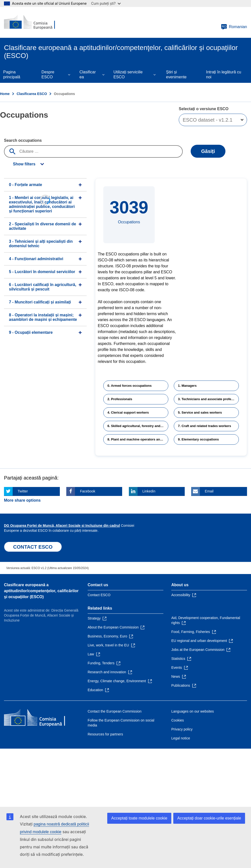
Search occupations (23, 140)
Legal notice (181, 738)
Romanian (234, 27)
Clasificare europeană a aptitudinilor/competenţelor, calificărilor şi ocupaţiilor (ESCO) (41, 591)
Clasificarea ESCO (32, 94)
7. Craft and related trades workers (205, 426)
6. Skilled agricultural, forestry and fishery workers (138, 426)
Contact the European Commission (115, 711)
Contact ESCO (99, 595)
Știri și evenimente (176, 74)
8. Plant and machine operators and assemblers (138, 439)
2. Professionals (120, 399)
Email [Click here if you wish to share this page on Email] (209, 491)
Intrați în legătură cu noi (224, 74)
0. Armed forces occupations (130, 386)
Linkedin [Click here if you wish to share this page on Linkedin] (149, 491)
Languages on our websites (193, 711)
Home (5, 94)
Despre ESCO (48, 74)
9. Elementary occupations (198, 439)
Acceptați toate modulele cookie (139, 818)
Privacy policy (182, 729)
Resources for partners (105, 734)
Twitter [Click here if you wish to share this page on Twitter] (23, 491)
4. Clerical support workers (128, 412)
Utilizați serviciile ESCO (128, 74)
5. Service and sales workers (200, 412)
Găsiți (208, 151)
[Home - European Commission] (34, 22)
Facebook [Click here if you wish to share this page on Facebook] (88, 491)
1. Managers (187, 386)
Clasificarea (88, 74)
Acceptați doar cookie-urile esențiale (209, 818)
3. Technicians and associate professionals (208, 399)
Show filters (24, 164)
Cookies (178, 720)
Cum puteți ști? (106, 3)
